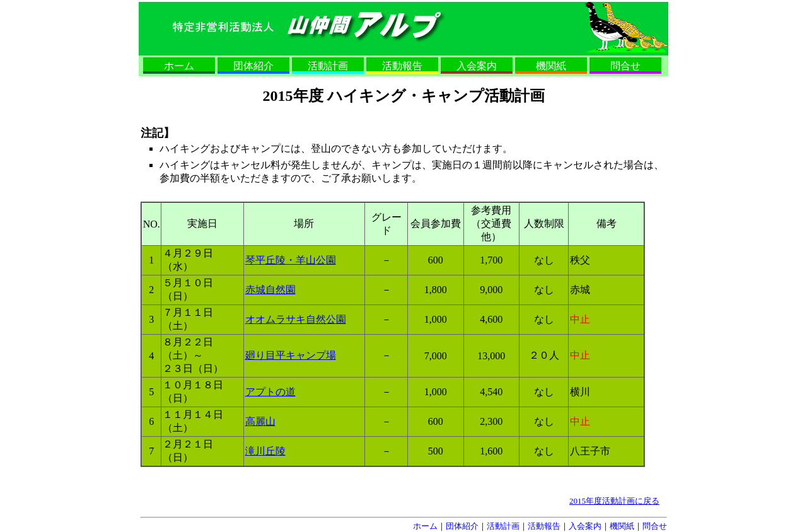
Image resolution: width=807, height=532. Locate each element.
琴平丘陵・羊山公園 (291, 260)
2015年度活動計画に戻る (614, 501)
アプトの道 (270, 392)
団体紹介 (253, 66)
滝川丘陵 (265, 451)
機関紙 (551, 66)
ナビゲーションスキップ (550, 50)
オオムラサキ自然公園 (296, 319)
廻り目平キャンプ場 (291, 355)
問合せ (625, 66)
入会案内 (477, 66)
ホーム (179, 66)
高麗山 (260, 421)
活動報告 (402, 66)
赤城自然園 (270, 290)
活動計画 (328, 66)
